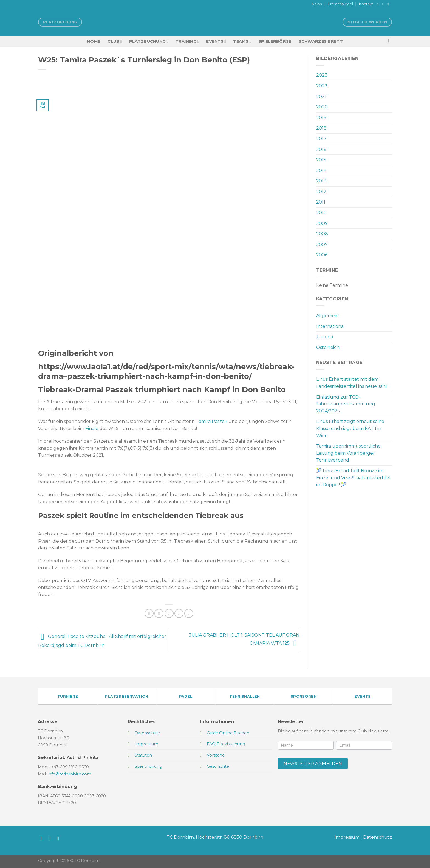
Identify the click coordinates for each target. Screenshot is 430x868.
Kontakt (366, 4)
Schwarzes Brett (321, 41)
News (317, 4)
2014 (321, 171)
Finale (92, 429)
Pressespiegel (340, 4)
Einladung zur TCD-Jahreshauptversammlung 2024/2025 (346, 404)
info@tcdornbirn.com (70, 774)
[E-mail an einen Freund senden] (169, 613)
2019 (321, 118)
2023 (322, 75)
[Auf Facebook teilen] (149, 613)
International (331, 326)
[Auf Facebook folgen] (379, 4)
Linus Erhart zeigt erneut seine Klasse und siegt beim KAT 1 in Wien (350, 428)
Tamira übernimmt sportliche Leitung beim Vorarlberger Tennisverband (348, 453)
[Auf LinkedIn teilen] (189, 613)
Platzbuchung (149, 41)
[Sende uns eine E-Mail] (389, 4)
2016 (321, 149)
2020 (322, 107)
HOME (94, 41)
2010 (321, 213)
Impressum (347, 837)
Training (187, 41)
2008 (322, 234)
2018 (321, 128)
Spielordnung (148, 766)
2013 (321, 181)
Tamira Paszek (212, 421)
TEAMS (242, 41)
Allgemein (327, 316)
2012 (321, 192)
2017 (321, 139)
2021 (321, 97)
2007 (322, 244)
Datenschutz (377, 837)
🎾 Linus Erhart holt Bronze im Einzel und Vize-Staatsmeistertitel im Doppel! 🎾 (353, 478)
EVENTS (216, 41)
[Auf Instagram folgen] (384, 4)
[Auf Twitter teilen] (159, 613)
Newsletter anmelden (313, 764)
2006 (322, 255)
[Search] (390, 41)
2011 (321, 202)
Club (115, 41)
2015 (321, 160)
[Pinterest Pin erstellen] (179, 613)
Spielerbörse (275, 41)
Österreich (328, 347)
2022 (322, 86)
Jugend (325, 337)
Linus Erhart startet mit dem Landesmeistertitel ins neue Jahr (352, 383)
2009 (322, 223)
